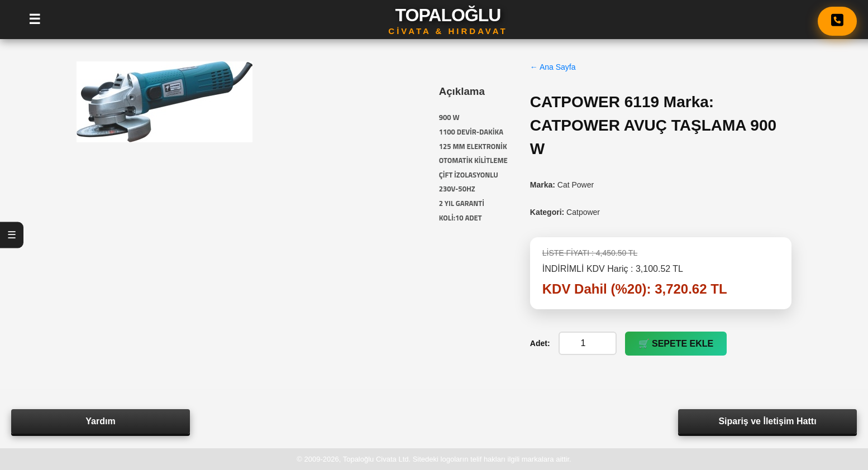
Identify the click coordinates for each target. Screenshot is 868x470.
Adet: (540, 343)
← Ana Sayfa (553, 67)
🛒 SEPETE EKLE (676, 344)
